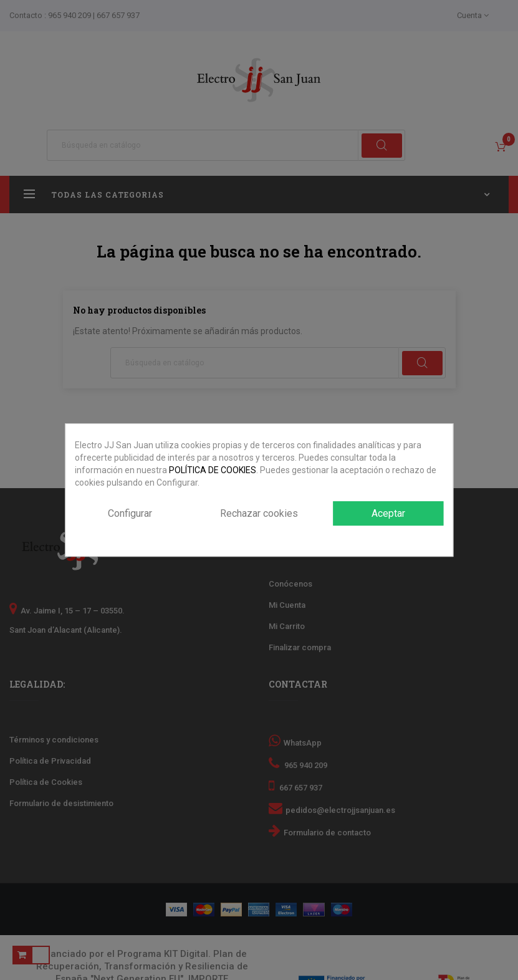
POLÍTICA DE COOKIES (213, 470)
